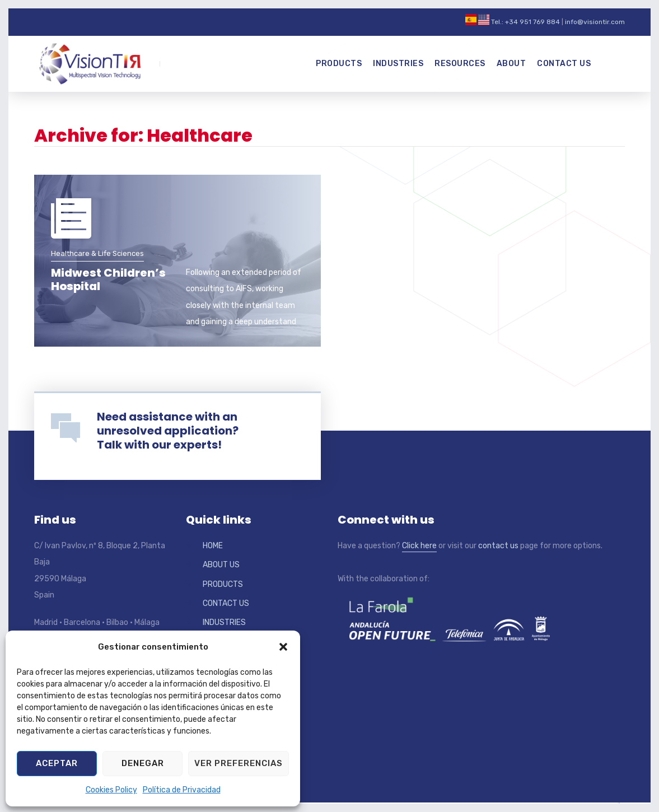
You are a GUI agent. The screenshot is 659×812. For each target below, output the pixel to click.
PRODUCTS (223, 584)
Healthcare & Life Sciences (97, 253)
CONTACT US (226, 603)
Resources (460, 64)
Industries (398, 64)
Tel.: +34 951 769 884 (525, 22)
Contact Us (564, 64)
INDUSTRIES (224, 622)
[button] (283, 647)
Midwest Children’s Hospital (108, 279)
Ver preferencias (239, 763)
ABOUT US (221, 565)
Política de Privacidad (182, 790)
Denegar (143, 763)
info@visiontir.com (595, 22)
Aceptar (57, 763)
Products (339, 64)
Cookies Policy (111, 790)
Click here (419, 546)
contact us (498, 546)
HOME (213, 546)
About (511, 64)
